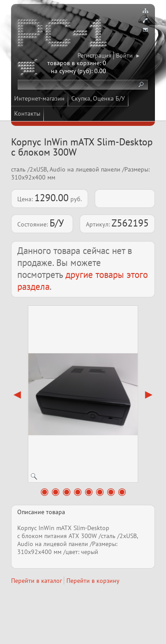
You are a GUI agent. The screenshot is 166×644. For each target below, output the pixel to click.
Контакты (27, 113)
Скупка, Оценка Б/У (98, 98)
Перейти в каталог (37, 581)
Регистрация (95, 55)
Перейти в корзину (93, 581)
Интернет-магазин (39, 98)
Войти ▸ (128, 55)
